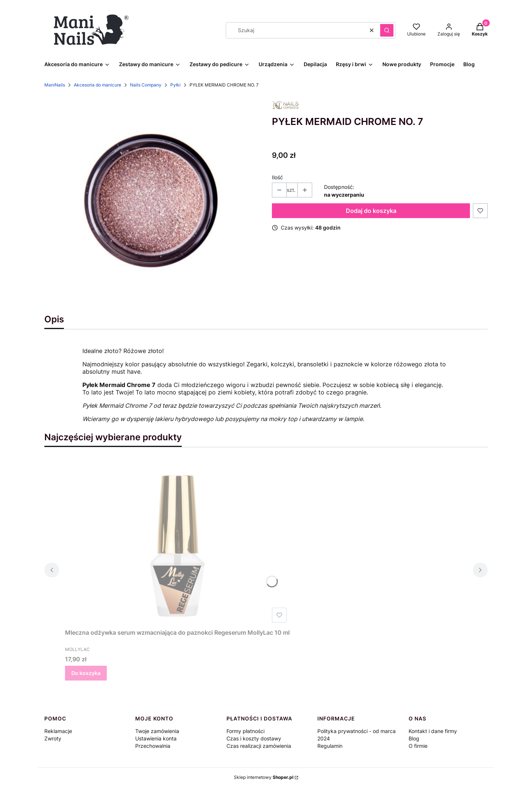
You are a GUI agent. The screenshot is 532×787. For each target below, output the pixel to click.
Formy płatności (245, 731)
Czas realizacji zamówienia (259, 746)
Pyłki (175, 85)
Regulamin (330, 746)
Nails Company (146, 85)
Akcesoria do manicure (98, 85)
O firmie (418, 746)
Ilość (277, 177)
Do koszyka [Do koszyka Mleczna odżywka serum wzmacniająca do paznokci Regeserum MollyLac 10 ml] (86, 673)
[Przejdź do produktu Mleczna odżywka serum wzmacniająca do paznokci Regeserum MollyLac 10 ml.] (177, 542)
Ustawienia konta (156, 738)
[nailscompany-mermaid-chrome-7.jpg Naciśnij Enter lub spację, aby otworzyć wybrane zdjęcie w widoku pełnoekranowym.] (152, 203)
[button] (387, 30)
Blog (414, 738)
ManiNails (55, 85)
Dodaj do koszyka (371, 211)
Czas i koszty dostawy (254, 738)
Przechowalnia (153, 746)
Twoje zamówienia (157, 731)
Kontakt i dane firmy (433, 731)
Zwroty (53, 738)
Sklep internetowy (264, 777)
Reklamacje (58, 731)
